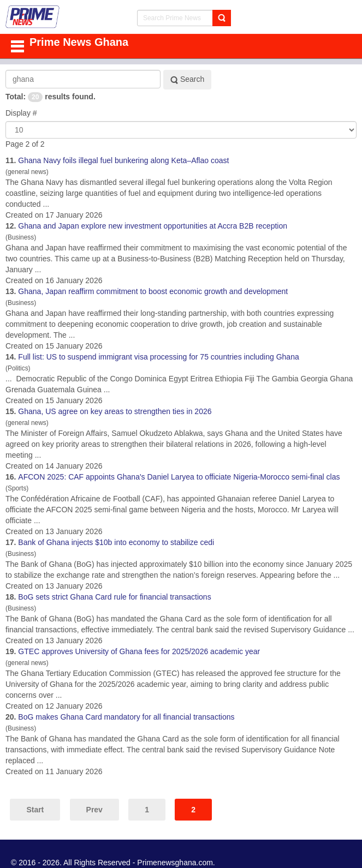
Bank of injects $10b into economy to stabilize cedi (116, 542)
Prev (94, 810)
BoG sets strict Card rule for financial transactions (114, 597)
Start (35, 810)
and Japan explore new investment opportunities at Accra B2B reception (153, 226)
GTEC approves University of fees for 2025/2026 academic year (139, 651)
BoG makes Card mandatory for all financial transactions (126, 717)
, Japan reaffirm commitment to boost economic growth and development (153, 291)
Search (187, 79)
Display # (21, 113)
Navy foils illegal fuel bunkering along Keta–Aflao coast (123, 160)
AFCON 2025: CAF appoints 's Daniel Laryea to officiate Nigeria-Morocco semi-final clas (179, 477)
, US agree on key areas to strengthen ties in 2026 (115, 411)
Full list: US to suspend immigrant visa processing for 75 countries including (158, 357)
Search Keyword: (6, 70)
